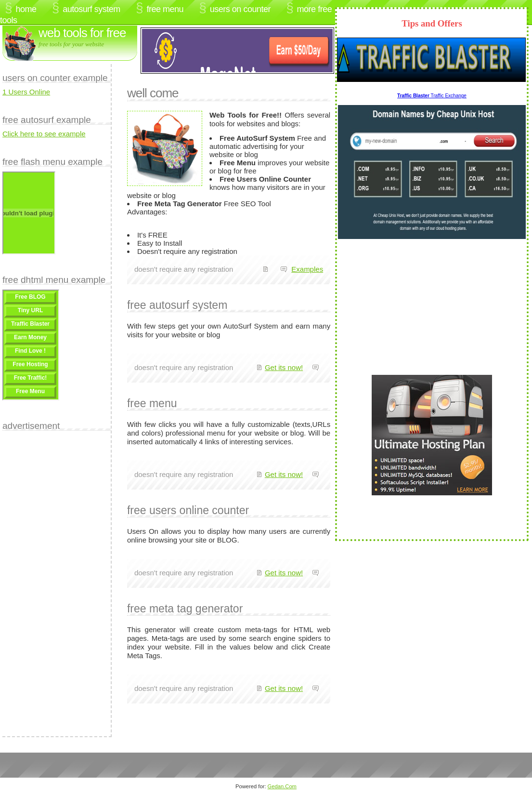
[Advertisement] (41, 580)
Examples (307, 269)
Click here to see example (44, 134)
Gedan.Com (282, 786)
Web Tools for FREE (82, 33)
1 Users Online (26, 92)
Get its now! (284, 367)
